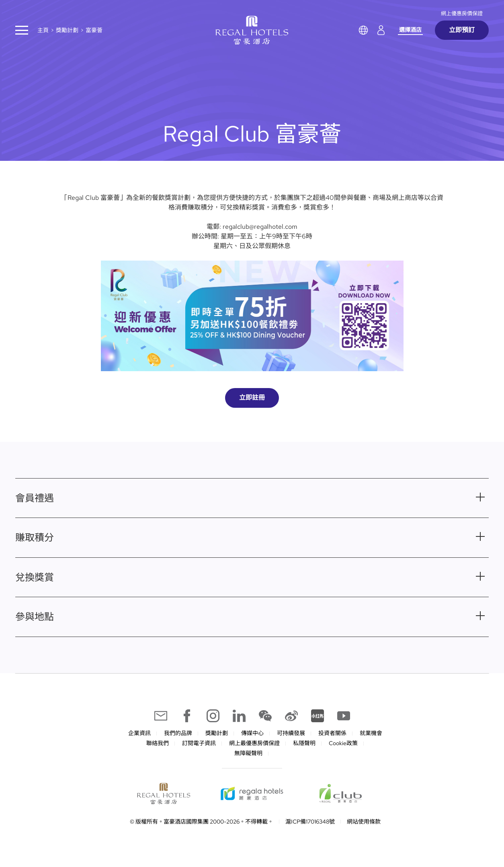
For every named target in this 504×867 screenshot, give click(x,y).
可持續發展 (291, 733)
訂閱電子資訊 (199, 743)
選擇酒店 (410, 30)
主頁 (43, 30)
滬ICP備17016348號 (310, 822)
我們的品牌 (178, 733)
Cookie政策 (343, 743)
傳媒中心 (252, 733)
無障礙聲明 (248, 753)
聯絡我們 (158, 743)
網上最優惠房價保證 (254, 743)
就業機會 (371, 733)
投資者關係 (332, 733)
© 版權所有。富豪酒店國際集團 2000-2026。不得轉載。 (202, 822)
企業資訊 (139, 733)
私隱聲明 (304, 743)
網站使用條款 (364, 822)
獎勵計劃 (67, 30)
